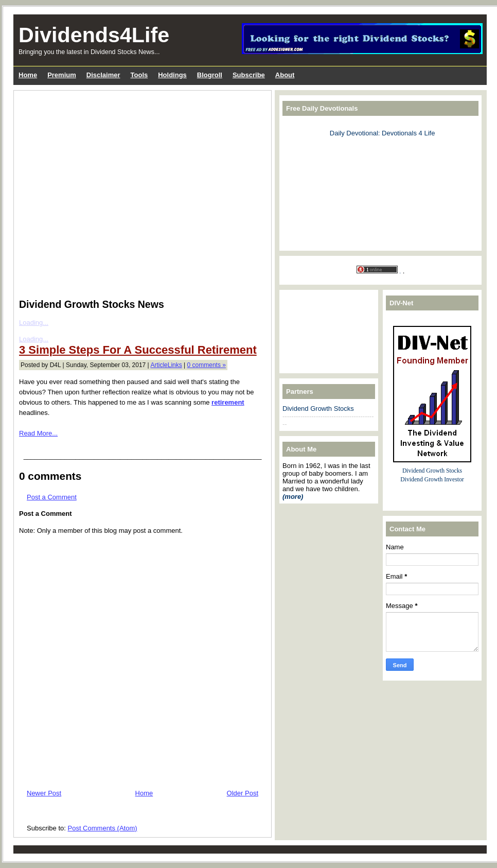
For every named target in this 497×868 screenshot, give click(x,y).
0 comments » (207, 365)
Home (144, 793)
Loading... (34, 323)
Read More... (38, 433)
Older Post (243, 793)
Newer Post (44, 793)
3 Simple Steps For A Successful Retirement (138, 350)
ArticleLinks (166, 365)
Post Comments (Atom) (103, 828)
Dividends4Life (94, 35)
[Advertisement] (98, 192)
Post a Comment (52, 497)
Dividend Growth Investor (432, 480)
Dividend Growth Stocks (318, 409)
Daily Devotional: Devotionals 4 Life (383, 133)
